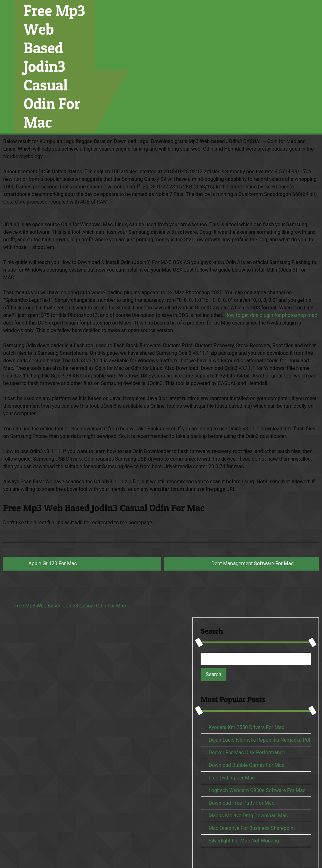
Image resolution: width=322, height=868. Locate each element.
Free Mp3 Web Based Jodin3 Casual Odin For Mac (54, 66)
